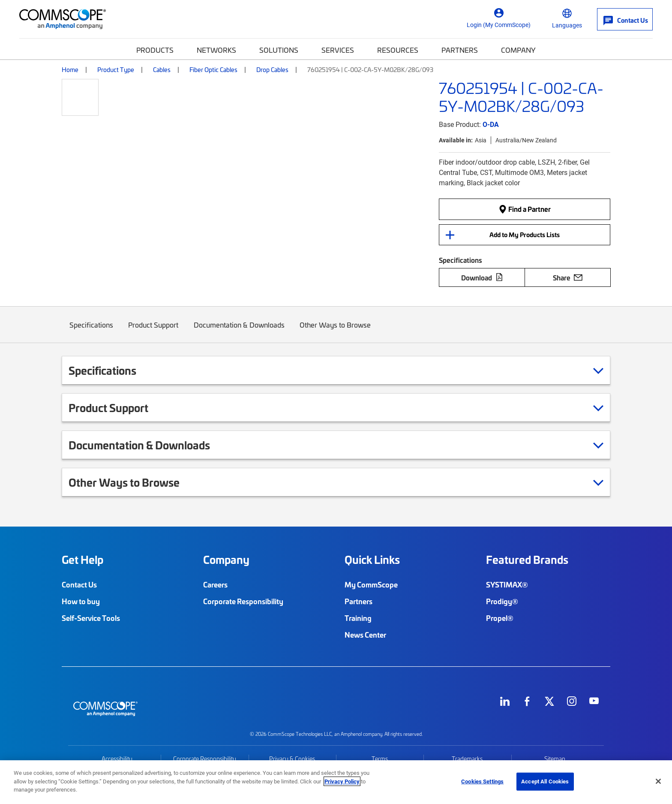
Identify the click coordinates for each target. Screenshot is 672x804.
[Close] (658, 781)
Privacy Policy (342, 781)
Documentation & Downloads (239, 331)
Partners (460, 50)
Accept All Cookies (545, 781)
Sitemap (555, 759)
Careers (215, 584)
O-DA (491, 124)
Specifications (91, 331)
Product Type (116, 69)
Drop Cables (272, 69)
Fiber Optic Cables (213, 69)
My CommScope (371, 584)
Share (568, 277)
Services (338, 50)
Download (482, 277)
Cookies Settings (482, 781)
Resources (398, 50)
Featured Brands (527, 560)
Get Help (82, 560)
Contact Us (79, 584)
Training (358, 618)
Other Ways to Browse (336, 331)
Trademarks (467, 759)
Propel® (500, 618)
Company (518, 50)
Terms (380, 759)
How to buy (81, 601)
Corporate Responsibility (243, 601)
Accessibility (117, 759)
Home (70, 69)
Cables (162, 69)
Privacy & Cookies (292, 759)
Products (155, 50)
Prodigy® (502, 601)
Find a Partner (525, 209)
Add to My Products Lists (525, 235)
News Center (365, 635)
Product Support (154, 331)
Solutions (279, 50)
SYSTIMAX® (507, 584)
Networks (216, 50)
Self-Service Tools (91, 618)
